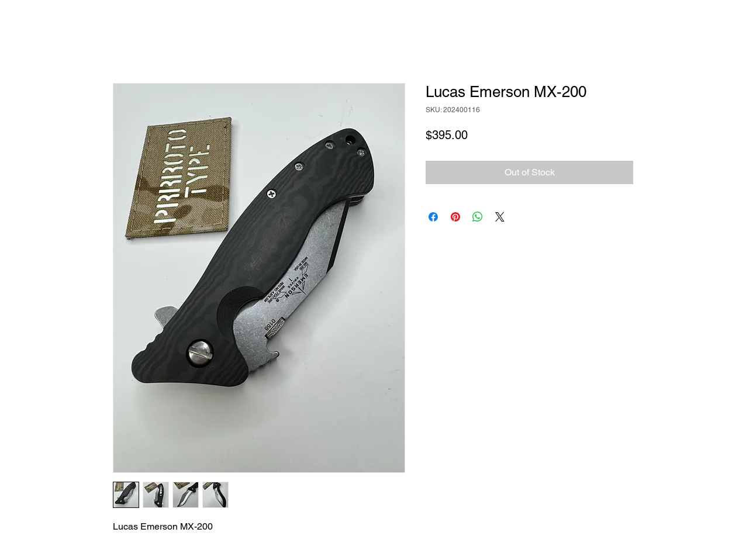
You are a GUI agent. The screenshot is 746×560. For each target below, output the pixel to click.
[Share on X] (500, 217)
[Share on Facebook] (433, 217)
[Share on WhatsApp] (478, 217)
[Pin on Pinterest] (455, 217)
